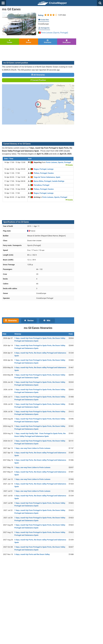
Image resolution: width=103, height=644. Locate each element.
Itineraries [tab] (11, 321)
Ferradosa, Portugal (42, 185)
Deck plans (67, 41)
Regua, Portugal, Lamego (44, 169)
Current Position (38, 80)
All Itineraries (38, 75)
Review (29, 41)
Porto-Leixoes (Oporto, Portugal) (53, 33)
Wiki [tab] (47, 321)
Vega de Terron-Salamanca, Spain (47, 177)
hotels (69, 165)
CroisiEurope (43, 24)
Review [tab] (29, 321)
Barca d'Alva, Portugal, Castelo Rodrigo (49, 181)
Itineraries (48, 41)
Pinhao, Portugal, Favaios (44, 173)
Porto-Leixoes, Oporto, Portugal (58, 162)
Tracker (10, 41)
